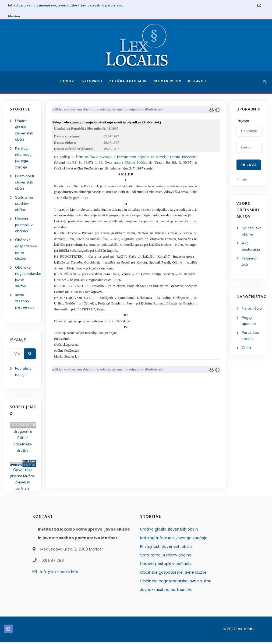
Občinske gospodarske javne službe (173, 574)
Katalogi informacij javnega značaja (174, 539)
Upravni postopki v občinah (24, 225)
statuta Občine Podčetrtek (133, 163)
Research (198, 82)
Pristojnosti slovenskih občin (24, 183)
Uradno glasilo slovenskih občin (169, 531)
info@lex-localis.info (59, 573)
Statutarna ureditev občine (24, 204)
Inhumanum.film (168, 82)
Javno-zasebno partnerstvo (25, 302)
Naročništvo (252, 309)
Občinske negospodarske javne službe (176, 583)
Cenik (247, 348)
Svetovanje (91, 82)
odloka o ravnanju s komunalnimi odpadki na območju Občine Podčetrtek (142, 157)
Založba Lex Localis (128, 82)
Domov (66, 82)
